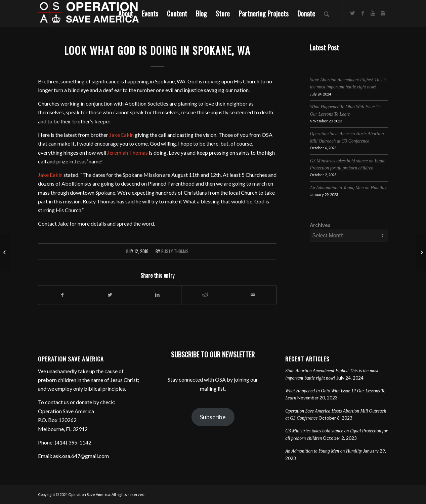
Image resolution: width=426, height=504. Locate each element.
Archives (320, 225)
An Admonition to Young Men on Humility (348, 188)
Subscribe (213, 417)
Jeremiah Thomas (127, 152)
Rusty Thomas (175, 251)
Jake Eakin (121, 135)
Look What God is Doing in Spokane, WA (157, 50)
